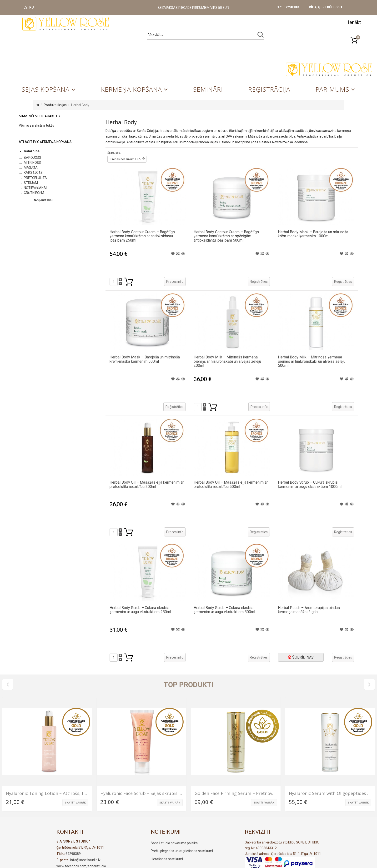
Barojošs (33, 158)
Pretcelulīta (35, 178)
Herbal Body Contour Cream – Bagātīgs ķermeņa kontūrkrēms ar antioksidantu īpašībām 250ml (142, 236)
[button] (354, 22)
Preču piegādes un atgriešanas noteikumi (182, 851)
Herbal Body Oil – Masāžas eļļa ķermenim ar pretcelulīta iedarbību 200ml (147, 484)
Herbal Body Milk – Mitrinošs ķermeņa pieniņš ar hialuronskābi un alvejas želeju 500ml (312, 361)
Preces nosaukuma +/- (126, 159)
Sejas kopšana (46, 89)
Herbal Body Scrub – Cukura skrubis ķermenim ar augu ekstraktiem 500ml (224, 610)
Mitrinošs (32, 163)
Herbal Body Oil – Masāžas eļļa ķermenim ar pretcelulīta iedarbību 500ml (231, 484)
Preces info (175, 282)
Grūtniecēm (34, 193)
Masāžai (31, 168)
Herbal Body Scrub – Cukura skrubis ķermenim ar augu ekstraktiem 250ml (140, 610)
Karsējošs (33, 173)
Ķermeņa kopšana (131, 89)
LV (25, 7)
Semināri (208, 89)
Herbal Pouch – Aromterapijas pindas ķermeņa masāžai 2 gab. (309, 610)
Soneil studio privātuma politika (174, 843)
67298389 (73, 854)
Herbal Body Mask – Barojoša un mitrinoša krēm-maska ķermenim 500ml (145, 359)
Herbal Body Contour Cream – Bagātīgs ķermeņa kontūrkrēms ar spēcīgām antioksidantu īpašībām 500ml (226, 236)
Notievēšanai (35, 188)
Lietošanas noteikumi (167, 859)
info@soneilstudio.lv (85, 860)
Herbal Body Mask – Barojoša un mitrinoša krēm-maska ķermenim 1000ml (313, 234)
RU (32, 7)
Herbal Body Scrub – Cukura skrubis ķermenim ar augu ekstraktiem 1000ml (310, 484)
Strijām (31, 183)
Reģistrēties (259, 282)
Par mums (332, 89)
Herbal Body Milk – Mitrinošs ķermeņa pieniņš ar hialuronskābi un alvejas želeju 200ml (227, 361)
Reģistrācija (269, 89)
